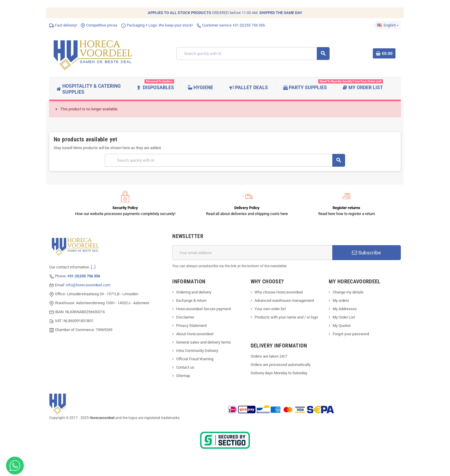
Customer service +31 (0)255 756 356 (231, 25)
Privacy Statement (191, 326)
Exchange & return (191, 300)
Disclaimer (185, 317)
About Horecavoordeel (195, 334)
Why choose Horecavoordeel (279, 292)
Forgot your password (351, 334)
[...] (93, 267)
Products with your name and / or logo (286, 317)
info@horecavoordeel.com (88, 285)
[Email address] (252, 253)
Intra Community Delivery (197, 351)
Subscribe (366, 253)
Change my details (348, 292)
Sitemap (183, 376)
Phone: (77, 276)
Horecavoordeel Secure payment (204, 309)
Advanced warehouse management (284, 300)
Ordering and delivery (194, 292)
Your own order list (270, 309)
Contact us (185, 367)
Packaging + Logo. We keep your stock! (157, 25)
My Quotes (342, 326)
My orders (341, 300)
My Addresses (345, 309)
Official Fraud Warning (195, 359)
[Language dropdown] (388, 25)
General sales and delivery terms (204, 342)
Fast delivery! (63, 25)
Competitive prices (99, 25)
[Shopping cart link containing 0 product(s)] (384, 53)
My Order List (344, 317)
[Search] (253, 54)
